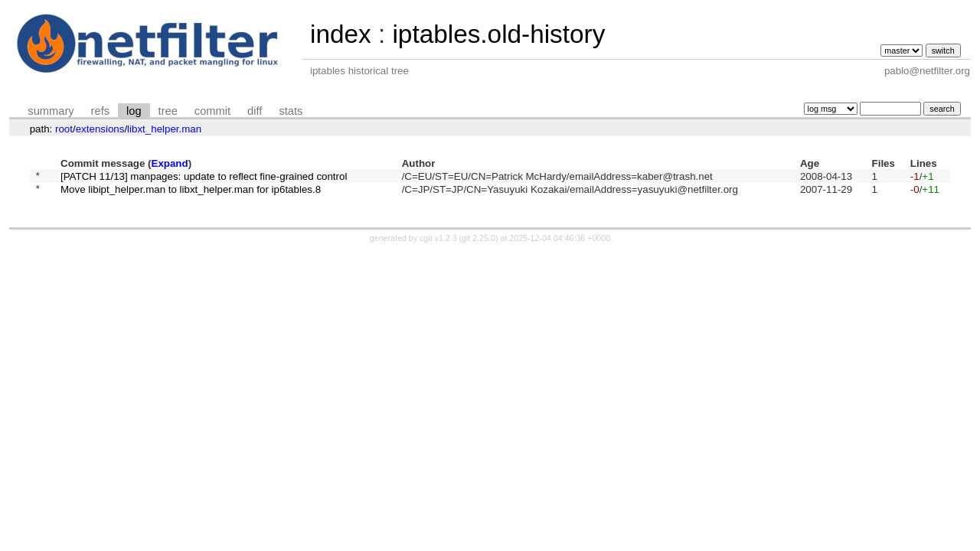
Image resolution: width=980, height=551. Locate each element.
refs (100, 111)
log (134, 111)
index (341, 34)
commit (212, 111)
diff (255, 111)
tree (168, 111)
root (64, 129)
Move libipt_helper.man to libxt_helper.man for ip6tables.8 (191, 193)
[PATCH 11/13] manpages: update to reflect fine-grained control (204, 177)
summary (51, 111)
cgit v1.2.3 (438, 243)
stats (291, 111)
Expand (170, 163)
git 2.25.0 (479, 243)
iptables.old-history (498, 34)
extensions (100, 129)
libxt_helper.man (164, 129)
